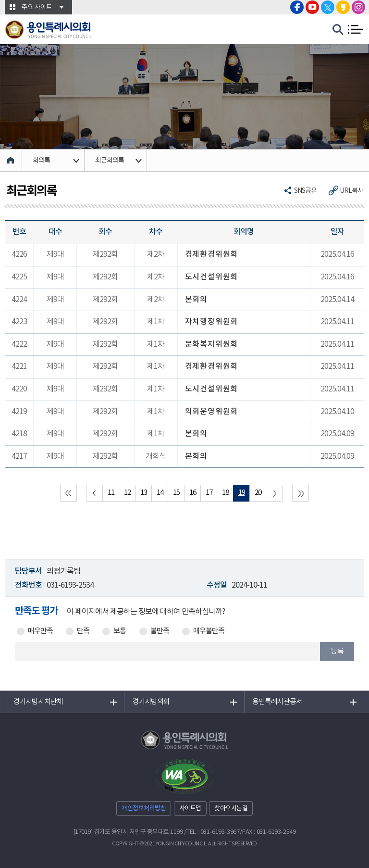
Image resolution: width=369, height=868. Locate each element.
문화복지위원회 (212, 344)
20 (258, 493)
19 (242, 493)
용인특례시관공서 (277, 702)
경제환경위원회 (212, 254)
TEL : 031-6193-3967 (213, 832)
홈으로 (11, 160)
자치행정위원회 (212, 322)
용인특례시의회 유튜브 (312, 7)
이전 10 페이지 (94, 493)
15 (176, 493)
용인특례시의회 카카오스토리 (343, 7)
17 (209, 493)
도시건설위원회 (212, 277)
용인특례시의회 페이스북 (297, 7)
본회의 (196, 300)
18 (225, 493)
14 (160, 493)
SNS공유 (305, 191)
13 (144, 493)
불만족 (160, 631)
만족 (83, 631)
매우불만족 (209, 631)
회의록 (41, 161)
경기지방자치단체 (38, 702)
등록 (337, 651)
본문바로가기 (0, 0)
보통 (120, 631)
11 (111, 493)
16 (193, 493)
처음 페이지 (68, 493)
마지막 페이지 (301, 493)
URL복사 (351, 191)
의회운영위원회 (212, 412)
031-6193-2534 (70, 585)
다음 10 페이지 (274, 493)
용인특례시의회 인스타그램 (358, 7)
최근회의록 (110, 161)
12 (127, 493)
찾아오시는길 (231, 809)
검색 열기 (338, 30)
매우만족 (40, 631)
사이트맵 (190, 809)
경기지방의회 (151, 702)
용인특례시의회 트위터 (328, 7)
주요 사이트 (37, 7)
